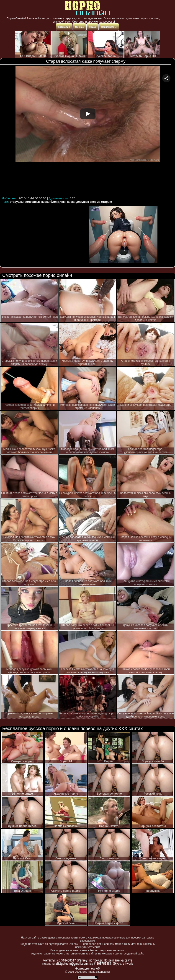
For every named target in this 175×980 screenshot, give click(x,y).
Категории (64, 27)
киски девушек (78, 202)
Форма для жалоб (88, 969)
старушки (17, 202)
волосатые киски (37, 202)
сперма (95, 202)
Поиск (92, 27)
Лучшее (80, 27)
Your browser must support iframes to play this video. (88, 130)
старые (107, 202)
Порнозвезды (109, 27)
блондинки (58, 202)
